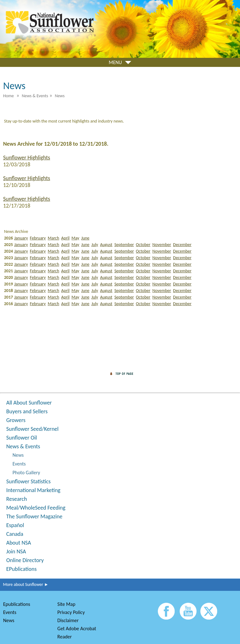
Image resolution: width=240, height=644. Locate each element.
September (124, 245)
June (85, 238)
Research (17, 499)
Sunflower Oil (22, 438)
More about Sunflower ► (24, 584)
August (106, 245)
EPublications (21, 569)
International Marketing (33, 490)
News (18, 455)
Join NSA (16, 551)
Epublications (17, 604)
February (38, 238)
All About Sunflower (29, 403)
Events (19, 464)
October (143, 245)
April (65, 238)
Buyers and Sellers (27, 411)
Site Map (67, 604)
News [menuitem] (60, 96)
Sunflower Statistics (28, 481)
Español (15, 525)
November (162, 245)
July (95, 245)
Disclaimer (68, 620)
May (75, 238)
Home (8, 96)
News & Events (23, 446)
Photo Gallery (26, 473)
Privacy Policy (71, 612)
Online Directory (25, 560)
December (182, 245)
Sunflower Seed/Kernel (32, 429)
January (21, 238)
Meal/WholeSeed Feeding (36, 508)
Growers (16, 420)
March (54, 238)
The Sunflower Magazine (34, 516)
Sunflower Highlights (27, 158)
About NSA (19, 543)
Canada (15, 534)
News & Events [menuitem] (35, 96)
